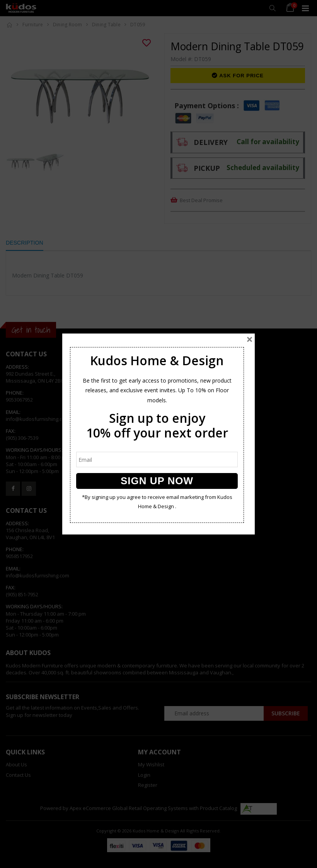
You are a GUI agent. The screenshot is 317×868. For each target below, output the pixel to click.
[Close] (250, 339)
